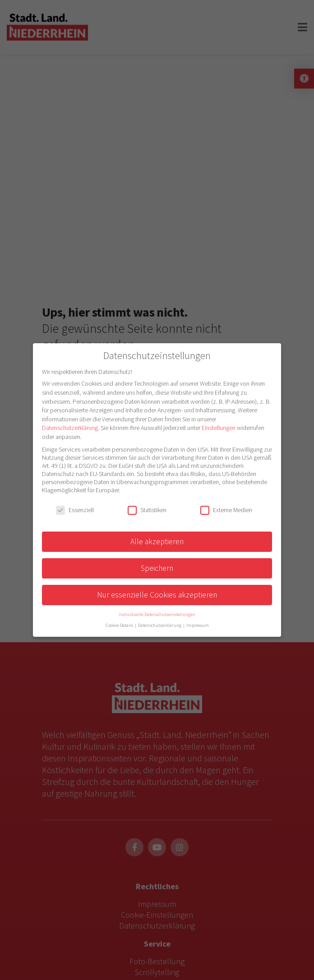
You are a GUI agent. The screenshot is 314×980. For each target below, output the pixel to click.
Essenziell (75, 510)
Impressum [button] (198, 625)
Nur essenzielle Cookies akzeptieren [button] (157, 595)
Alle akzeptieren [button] (157, 541)
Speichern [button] (157, 568)
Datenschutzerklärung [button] (160, 625)
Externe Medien (226, 510)
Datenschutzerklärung (70, 428)
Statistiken (147, 510)
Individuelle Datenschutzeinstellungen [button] (157, 614)
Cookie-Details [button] (120, 625)
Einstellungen (219, 428)
